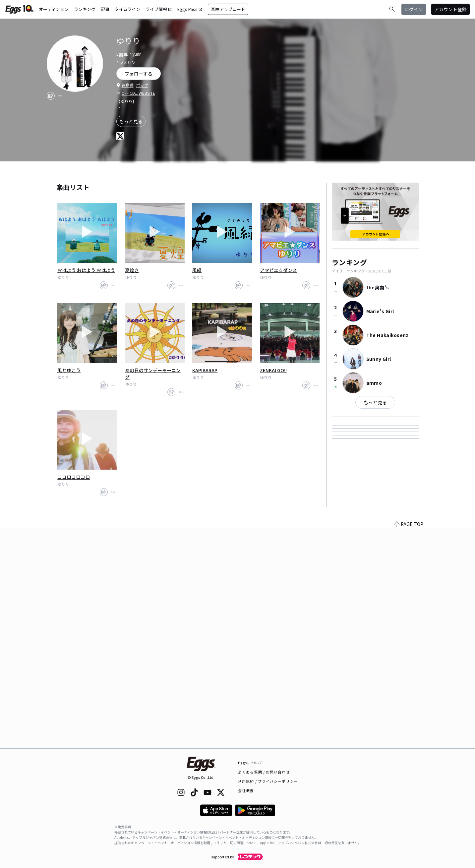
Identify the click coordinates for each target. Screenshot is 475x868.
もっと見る (131, 121)
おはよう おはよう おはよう (86, 270)
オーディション (54, 9)
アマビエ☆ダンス (278, 270)
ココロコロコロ (74, 477)
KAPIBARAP (205, 370)
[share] (51, 96)
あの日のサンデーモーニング (153, 374)
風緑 (197, 270)
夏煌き (132, 270)
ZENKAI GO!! (273, 370)
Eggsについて (251, 763)
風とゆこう (69, 370)
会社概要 (246, 790)
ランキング (85, 9)
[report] (60, 96)
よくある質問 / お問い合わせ (264, 772)
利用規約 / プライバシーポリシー (268, 781)
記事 (105, 9)
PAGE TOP (409, 744)
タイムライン (127, 9)
